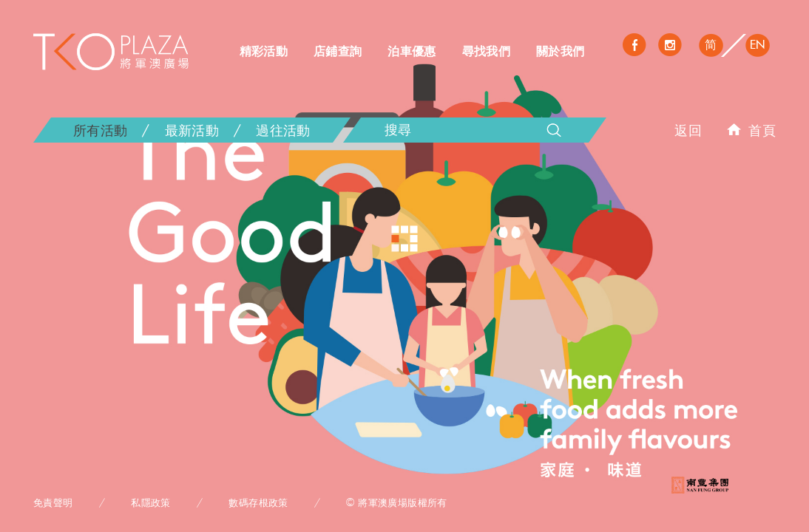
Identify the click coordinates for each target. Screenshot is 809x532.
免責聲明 (53, 502)
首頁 (751, 130)
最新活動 (192, 130)
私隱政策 (151, 502)
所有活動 (100, 130)
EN (758, 44)
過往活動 (283, 130)
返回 (688, 130)
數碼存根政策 (258, 502)
